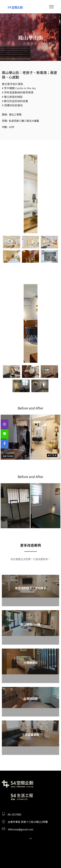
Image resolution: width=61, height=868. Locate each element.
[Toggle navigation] (52, 7)
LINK (31, 629)
